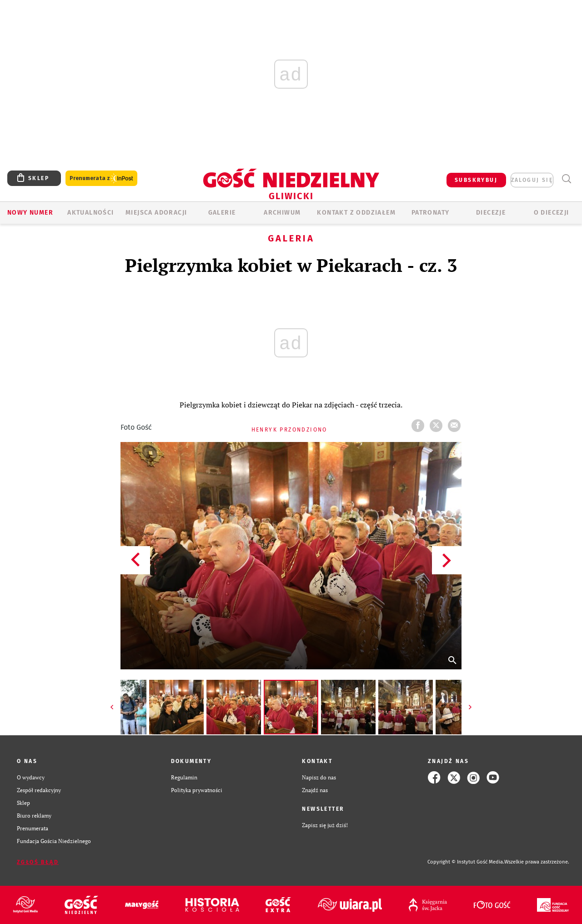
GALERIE (222, 213)
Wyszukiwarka (566, 179)
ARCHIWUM (282, 213)
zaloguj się (532, 180)
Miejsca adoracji (156, 213)
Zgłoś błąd (38, 862)
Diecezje (491, 213)
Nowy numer (30, 213)
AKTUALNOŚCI (90, 213)
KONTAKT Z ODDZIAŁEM (356, 213)
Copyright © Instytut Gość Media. (466, 862)
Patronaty (431, 213)
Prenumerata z (101, 178)
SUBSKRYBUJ (476, 180)
